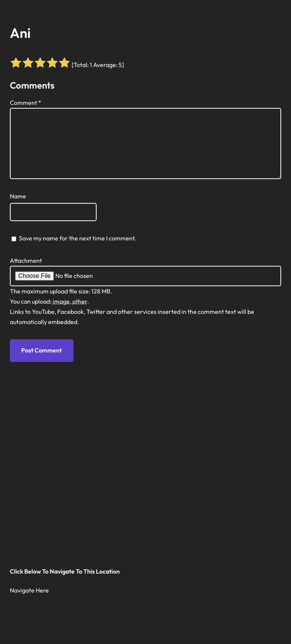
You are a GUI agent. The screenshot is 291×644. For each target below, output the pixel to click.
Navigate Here (29, 590)
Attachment (26, 260)
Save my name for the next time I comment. (78, 238)
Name (18, 196)
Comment (26, 103)
